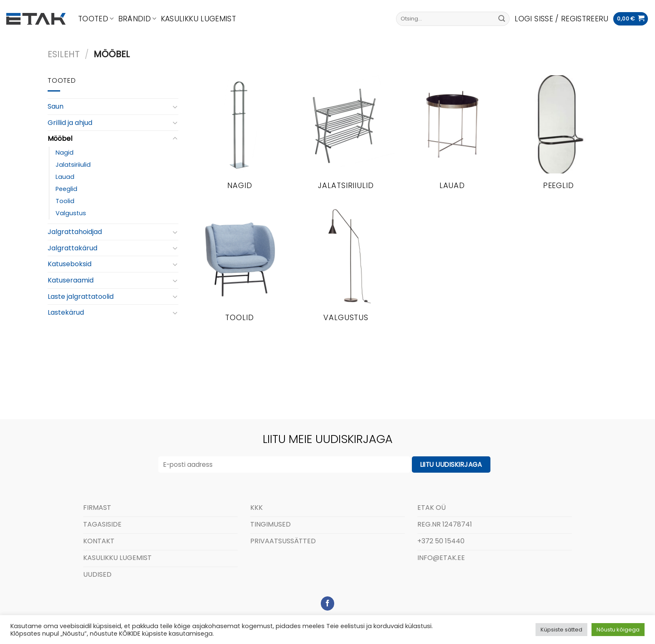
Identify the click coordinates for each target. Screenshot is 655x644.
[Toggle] (175, 107)
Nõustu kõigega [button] (618, 630)
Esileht (64, 54)
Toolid (65, 201)
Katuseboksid (70, 264)
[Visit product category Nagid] (240, 137)
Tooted (96, 19)
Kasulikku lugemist (198, 19)
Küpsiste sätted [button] (561, 630)
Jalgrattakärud (72, 248)
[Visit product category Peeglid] (558, 137)
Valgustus (71, 213)
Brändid (137, 19)
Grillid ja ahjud (70, 123)
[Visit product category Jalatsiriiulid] (346, 137)
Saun (56, 106)
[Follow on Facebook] (328, 603)
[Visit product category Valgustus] (346, 269)
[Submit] (502, 19)
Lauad (65, 177)
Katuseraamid (71, 280)
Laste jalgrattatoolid (81, 297)
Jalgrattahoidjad (75, 232)
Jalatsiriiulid (73, 165)
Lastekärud (66, 312)
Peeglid (66, 189)
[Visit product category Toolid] (240, 269)
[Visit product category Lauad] (452, 137)
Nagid (65, 153)
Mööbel (60, 139)
